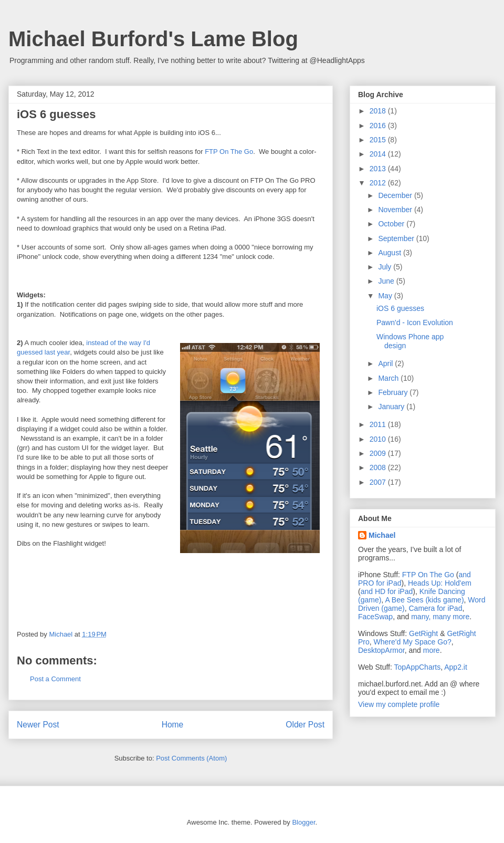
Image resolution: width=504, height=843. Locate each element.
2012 (379, 183)
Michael (382, 535)
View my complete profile (399, 704)
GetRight (423, 633)
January (392, 407)
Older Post (305, 725)
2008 (379, 467)
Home (173, 725)
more (432, 650)
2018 (379, 111)
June (387, 281)
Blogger (303, 822)
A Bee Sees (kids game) (424, 600)
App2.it (456, 667)
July (386, 267)
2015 (379, 140)
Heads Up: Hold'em (440, 583)
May (386, 296)
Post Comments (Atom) (191, 758)
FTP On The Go (229, 152)
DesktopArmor (381, 650)
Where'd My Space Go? (413, 642)
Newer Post (38, 725)
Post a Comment (55, 679)
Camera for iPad (435, 608)
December (396, 195)
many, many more (440, 617)
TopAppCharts (418, 667)
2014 (379, 154)
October (392, 224)
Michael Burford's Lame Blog (153, 39)
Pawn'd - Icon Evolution (415, 322)
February (394, 392)
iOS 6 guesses (400, 308)
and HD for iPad (387, 591)
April (386, 363)
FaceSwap (375, 617)
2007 (379, 482)
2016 (379, 126)
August (390, 253)
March (389, 378)
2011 (379, 424)
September (397, 238)
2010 (379, 439)
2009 (379, 453)
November (396, 210)
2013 (379, 169)
